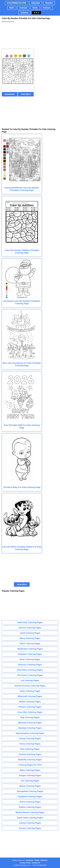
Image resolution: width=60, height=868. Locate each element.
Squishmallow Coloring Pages (30, 733)
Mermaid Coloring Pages (30, 723)
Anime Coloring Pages (30, 802)
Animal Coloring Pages (30, 823)
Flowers (47, 8)
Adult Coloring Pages (30, 633)
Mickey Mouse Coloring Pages (30, 812)
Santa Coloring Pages (30, 691)
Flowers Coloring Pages (30, 707)
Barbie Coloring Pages (30, 702)
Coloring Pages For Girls (30, 765)
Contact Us (36, 863)
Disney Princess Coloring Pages (30, 686)
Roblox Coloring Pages (30, 807)
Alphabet (36, 3)
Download (10, 94)
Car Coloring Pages (30, 781)
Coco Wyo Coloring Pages (30, 712)
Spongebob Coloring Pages (30, 791)
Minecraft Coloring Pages (30, 696)
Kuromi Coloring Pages (30, 828)
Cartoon (25, 13)
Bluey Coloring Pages (30, 638)
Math (12, 8)
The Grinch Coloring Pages (30, 675)
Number (49, 3)
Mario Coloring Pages (30, 770)
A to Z (36, 13)
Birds (35, 8)
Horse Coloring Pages (30, 744)
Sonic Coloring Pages (30, 659)
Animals (23, 8)
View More (26, 94)
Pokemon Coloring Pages (30, 654)
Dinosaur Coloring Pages (30, 665)
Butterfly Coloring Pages (30, 760)
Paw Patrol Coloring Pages (30, 670)
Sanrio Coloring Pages (30, 786)
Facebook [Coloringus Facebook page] (30, 860)
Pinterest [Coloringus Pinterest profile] (44, 860)
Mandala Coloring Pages (30, 728)
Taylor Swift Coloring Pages (30, 818)
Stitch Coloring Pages (30, 644)
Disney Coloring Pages (30, 738)
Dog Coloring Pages (30, 717)
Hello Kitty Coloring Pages (30, 622)
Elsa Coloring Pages (30, 749)
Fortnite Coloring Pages (30, 754)
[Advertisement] (17, 36)
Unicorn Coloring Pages (30, 628)
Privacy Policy (25, 863)
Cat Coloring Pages (30, 680)
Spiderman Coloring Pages (30, 649)
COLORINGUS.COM (17, 3)
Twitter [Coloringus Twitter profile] (37, 860)
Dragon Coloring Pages (30, 775)
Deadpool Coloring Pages (30, 797)
